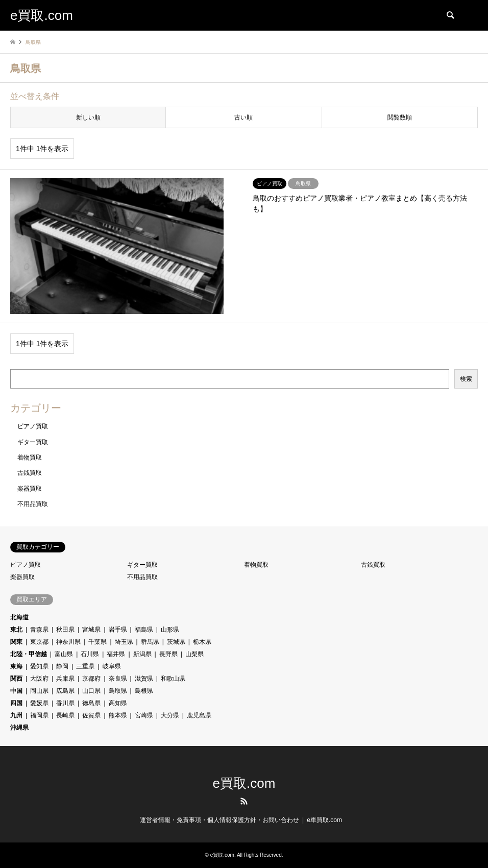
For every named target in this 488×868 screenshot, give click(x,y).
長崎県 (65, 715)
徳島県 (91, 703)
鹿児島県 (199, 715)
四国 (16, 703)
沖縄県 (19, 728)
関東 (16, 642)
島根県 (144, 691)
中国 (16, 691)
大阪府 (39, 679)
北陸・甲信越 (29, 654)
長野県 (168, 654)
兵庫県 (65, 679)
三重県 (85, 666)
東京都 (39, 642)
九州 (16, 715)
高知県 (118, 703)
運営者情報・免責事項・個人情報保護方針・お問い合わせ (219, 820)
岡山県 (39, 691)
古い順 (243, 117)
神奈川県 (68, 642)
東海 (16, 666)
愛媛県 (39, 703)
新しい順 (88, 117)
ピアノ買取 (33, 426)
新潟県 (142, 654)
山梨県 (194, 654)
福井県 (116, 654)
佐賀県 (91, 715)
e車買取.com (324, 820)
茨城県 (176, 642)
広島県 (65, 691)
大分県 (170, 715)
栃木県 (202, 642)
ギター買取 (33, 442)
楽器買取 (30, 489)
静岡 (62, 666)
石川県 (90, 654)
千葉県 (97, 642)
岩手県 (118, 630)
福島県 (144, 630)
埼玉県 (124, 642)
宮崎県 (144, 715)
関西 (16, 679)
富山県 (64, 654)
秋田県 (65, 630)
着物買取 (30, 457)
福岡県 (39, 715)
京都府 (91, 679)
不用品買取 (33, 504)
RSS (244, 801)
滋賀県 (144, 679)
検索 (466, 379)
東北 (16, 630)
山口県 (91, 691)
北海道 (19, 617)
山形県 (170, 630)
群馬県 (150, 642)
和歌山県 (173, 679)
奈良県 (118, 679)
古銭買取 (30, 473)
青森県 (39, 630)
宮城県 (91, 630)
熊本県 (118, 715)
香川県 (65, 703)
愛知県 (39, 666)
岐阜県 (112, 666)
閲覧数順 (400, 117)
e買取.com (244, 783)
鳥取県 (118, 691)
